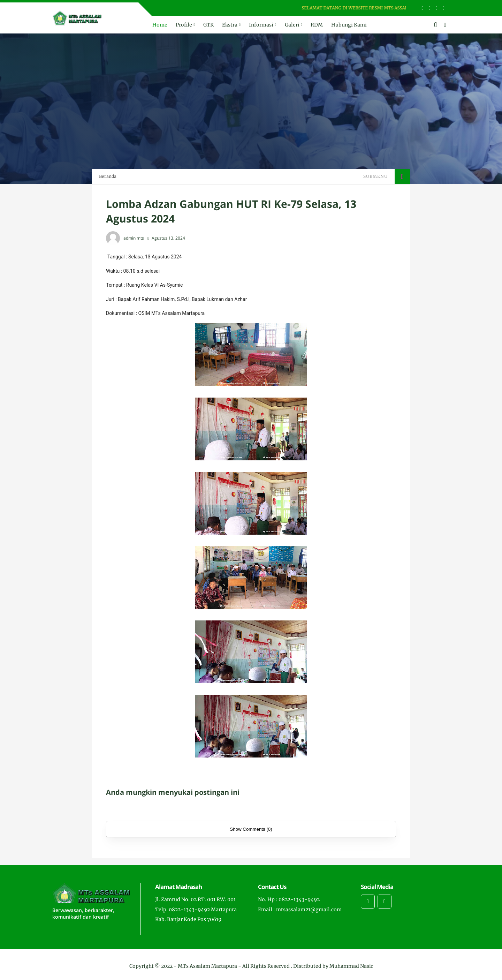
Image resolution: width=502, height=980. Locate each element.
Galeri (292, 25)
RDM (317, 25)
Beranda (108, 176)
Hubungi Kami (349, 25)
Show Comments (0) (251, 829)
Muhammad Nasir (351, 966)
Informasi (261, 25)
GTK (208, 25)
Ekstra (230, 25)
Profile (184, 25)
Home (160, 25)
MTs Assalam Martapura (207, 966)
